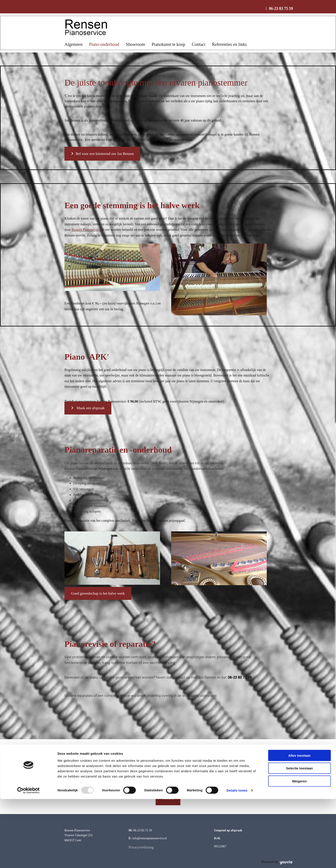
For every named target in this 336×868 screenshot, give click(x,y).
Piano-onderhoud (104, 44)
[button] (102, 154)
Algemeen (73, 44)
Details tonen (237, 859)
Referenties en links (229, 44)
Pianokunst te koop (168, 44)
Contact (199, 44)
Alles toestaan (299, 824)
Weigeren (299, 850)
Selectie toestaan (300, 837)
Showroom (135, 44)
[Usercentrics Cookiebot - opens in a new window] (28, 859)
